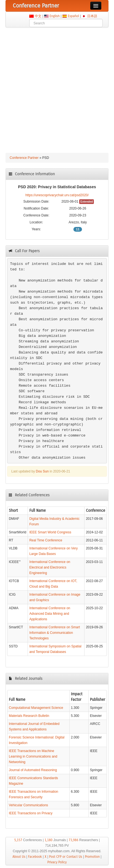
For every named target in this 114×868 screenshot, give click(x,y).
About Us (19, 857)
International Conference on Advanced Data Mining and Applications (50, 614)
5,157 (18, 840)
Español (73, 16)
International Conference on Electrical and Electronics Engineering (50, 567)
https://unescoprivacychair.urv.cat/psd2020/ (57, 195)
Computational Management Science (36, 708)
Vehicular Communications (28, 805)
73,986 (74, 840)
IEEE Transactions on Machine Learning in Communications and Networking (33, 756)
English (55, 16)
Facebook (35, 857)
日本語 (92, 16)
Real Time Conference (46, 540)
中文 (38, 16)
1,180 (48, 840)
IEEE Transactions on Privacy (31, 813)
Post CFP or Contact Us (66, 857)
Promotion (92, 857)
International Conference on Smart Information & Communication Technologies (55, 633)
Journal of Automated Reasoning (33, 770)
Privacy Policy (57, 862)
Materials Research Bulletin (29, 716)
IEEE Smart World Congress (50, 532)
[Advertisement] (57, 87)
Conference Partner (24, 158)
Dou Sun (42, 471)
